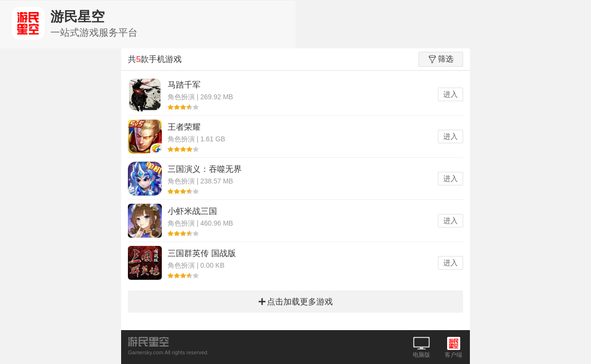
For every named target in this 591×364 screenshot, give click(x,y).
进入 (451, 94)
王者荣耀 (184, 127)
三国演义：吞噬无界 (205, 169)
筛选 (441, 59)
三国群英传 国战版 (202, 253)
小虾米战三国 (192, 211)
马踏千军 (184, 85)
